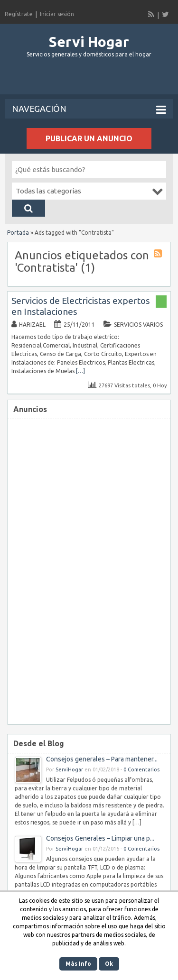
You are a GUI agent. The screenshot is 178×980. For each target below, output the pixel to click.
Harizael (32, 325)
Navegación (89, 110)
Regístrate (19, 14)
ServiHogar (69, 769)
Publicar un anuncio (89, 138)
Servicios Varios (138, 325)
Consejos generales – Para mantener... (102, 759)
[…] (80, 371)
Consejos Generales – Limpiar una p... (100, 838)
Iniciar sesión (57, 14)
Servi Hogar (89, 42)
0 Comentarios (141, 769)
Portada (18, 233)
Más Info (78, 964)
